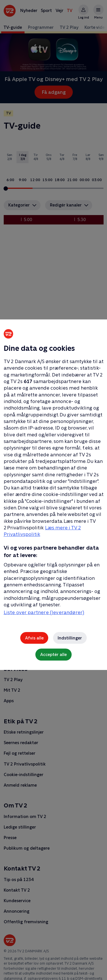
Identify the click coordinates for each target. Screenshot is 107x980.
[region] (53, 490)
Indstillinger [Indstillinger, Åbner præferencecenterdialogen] (70, 638)
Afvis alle (34, 638)
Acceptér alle (53, 654)
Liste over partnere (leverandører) (44, 612)
